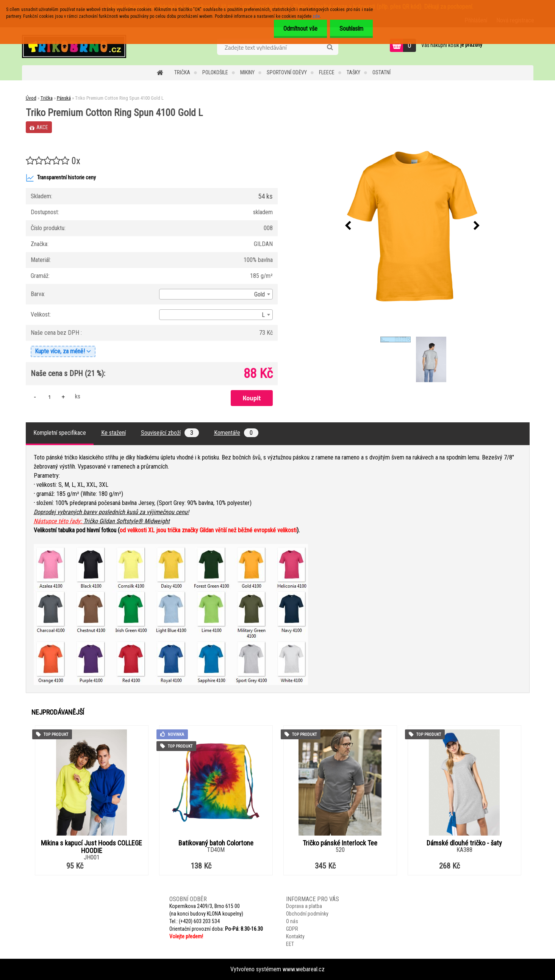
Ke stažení (113, 433)
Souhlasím (351, 29)
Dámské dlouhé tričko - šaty (464, 843)
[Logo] (74, 46)
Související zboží (170, 433)
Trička (182, 72)
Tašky (353, 72)
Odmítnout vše (300, 29)
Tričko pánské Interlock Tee (340, 843)
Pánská (64, 98)
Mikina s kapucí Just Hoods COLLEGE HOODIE (91, 847)
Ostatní (381, 72)
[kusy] (50, 397)
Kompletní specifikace (60, 433)
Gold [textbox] (260, 294)
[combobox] (216, 294)
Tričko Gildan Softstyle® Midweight (127, 521)
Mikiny (247, 72)
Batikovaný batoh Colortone (216, 843)
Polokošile (215, 72)
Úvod (31, 98)
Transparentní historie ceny (61, 178)
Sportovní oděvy (287, 72)
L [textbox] (263, 315)
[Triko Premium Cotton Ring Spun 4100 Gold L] (412, 226)
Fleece (327, 72)
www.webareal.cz (304, 969)
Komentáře (236, 433)
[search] (330, 47)
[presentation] (348, 226)
